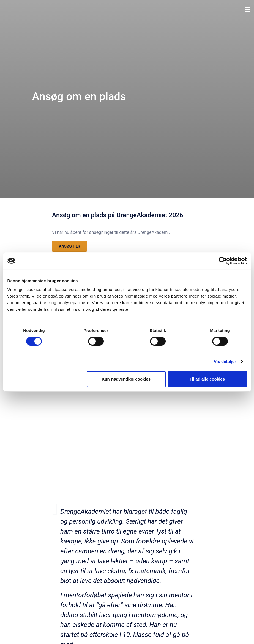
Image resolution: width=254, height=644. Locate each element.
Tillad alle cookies (207, 379)
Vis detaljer (225, 361)
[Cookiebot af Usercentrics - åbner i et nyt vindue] (223, 261)
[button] (247, 10)
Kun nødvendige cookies (126, 379)
